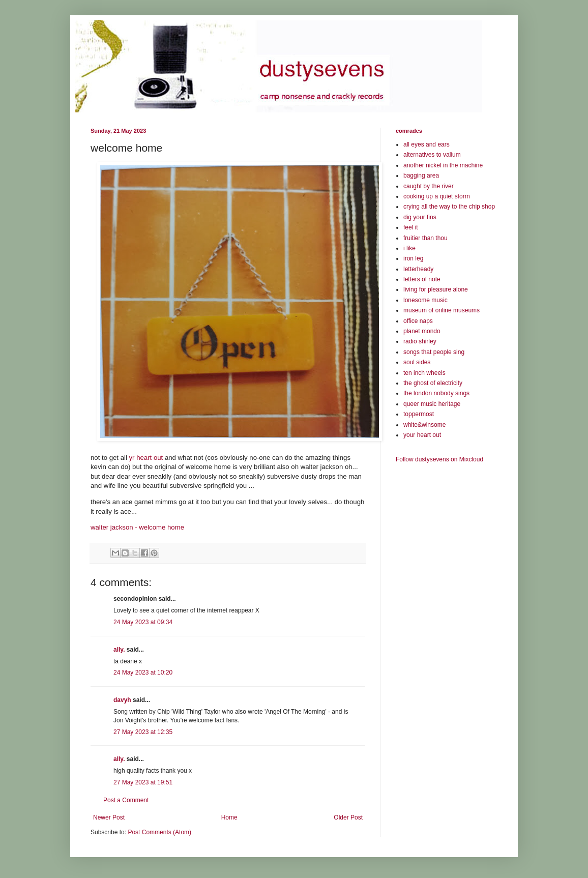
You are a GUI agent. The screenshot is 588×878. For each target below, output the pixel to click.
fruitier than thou (425, 238)
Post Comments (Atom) (159, 832)
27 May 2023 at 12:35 (143, 732)
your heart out (422, 435)
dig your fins (420, 217)
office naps (418, 321)
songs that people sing (434, 352)
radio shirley (420, 341)
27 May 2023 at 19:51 (143, 782)
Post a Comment (126, 800)
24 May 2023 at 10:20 (143, 672)
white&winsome (424, 425)
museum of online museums (442, 310)
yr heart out (146, 458)
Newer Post (109, 817)
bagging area (421, 175)
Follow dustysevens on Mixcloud (439, 459)
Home (229, 817)
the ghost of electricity (433, 383)
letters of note (422, 279)
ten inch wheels (424, 373)
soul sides (417, 362)
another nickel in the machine (443, 165)
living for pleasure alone (436, 289)
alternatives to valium (432, 155)
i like (409, 248)
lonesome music (425, 300)
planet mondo (422, 331)
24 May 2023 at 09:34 (143, 622)
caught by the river (429, 186)
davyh (122, 700)
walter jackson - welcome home (137, 527)
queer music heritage (432, 404)
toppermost (419, 414)
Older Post (348, 817)
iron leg (413, 258)
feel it (411, 227)
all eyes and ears (427, 144)
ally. (119, 650)
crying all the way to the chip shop (449, 207)
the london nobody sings (436, 393)
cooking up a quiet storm (437, 196)
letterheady (418, 269)
